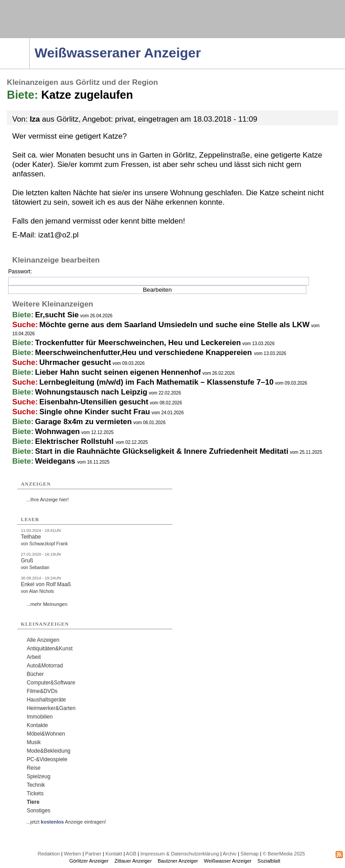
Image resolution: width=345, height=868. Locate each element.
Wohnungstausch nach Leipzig (91, 392)
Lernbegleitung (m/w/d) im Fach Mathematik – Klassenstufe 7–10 (156, 382)
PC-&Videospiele (47, 759)
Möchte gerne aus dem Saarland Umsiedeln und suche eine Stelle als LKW (174, 325)
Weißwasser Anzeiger (228, 861)
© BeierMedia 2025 (284, 854)
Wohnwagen (57, 432)
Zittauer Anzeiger (133, 861)
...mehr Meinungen (47, 604)
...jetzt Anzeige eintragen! (66, 822)
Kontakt (114, 854)
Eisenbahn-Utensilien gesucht (94, 402)
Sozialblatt (269, 861)
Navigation (29, 41)
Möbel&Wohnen (46, 734)
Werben (72, 854)
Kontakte (37, 725)
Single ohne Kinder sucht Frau (95, 412)
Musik (33, 742)
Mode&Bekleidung (48, 751)
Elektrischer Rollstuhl (75, 441)
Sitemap (249, 854)
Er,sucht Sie (57, 315)
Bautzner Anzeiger (178, 861)
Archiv (230, 854)
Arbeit (33, 657)
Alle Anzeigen (43, 640)
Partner (93, 854)
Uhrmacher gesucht (75, 362)
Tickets (35, 793)
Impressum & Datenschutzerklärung (180, 854)
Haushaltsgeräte (46, 700)
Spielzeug (38, 776)
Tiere (33, 802)
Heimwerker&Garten (51, 708)
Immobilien (40, 717)
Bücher (35, 674)
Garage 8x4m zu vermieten (83, 422)
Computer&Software (51, 683)
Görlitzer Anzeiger (89, 861)
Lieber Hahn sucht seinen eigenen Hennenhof (118, 372)
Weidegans (56, 461)
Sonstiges (38, 811)
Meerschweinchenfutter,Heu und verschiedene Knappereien (144, 353)
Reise (33, 768)
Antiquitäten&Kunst (49, 649)
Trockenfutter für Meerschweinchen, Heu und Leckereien (138, 343)
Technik (36, 785)
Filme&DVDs (42, 691)
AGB (131, 854)
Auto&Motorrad (45, 666)
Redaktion (49, 854)
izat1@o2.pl (58, 235)
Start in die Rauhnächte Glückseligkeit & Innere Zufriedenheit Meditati (162, 451)
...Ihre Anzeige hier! (47, 500)
